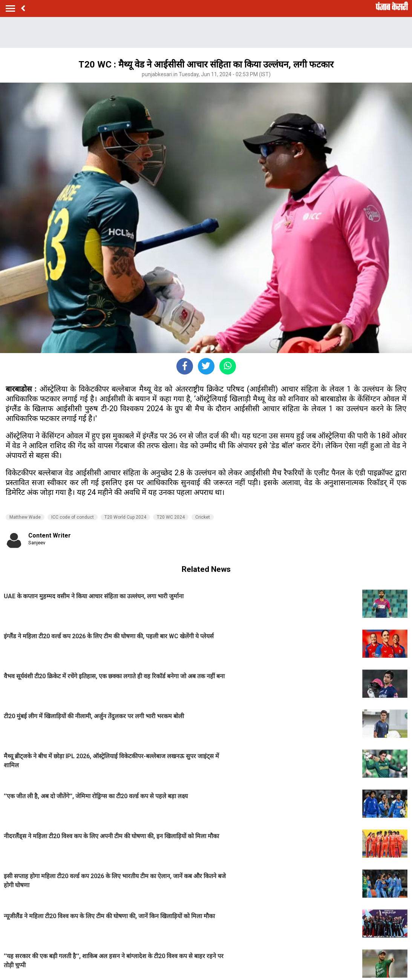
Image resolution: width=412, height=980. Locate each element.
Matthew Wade (25, 517)
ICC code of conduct (73, 517)
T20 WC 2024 (171, 517)
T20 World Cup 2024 (125, 517)
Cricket (203, 517)
